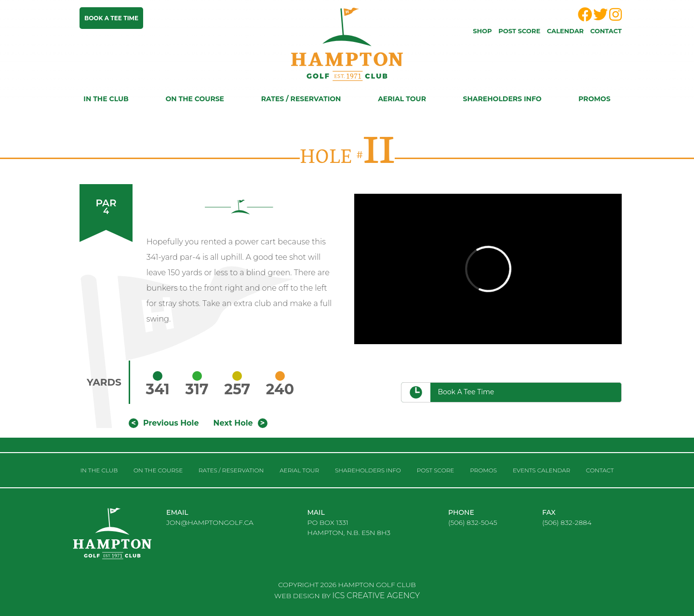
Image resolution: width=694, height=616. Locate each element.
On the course (195, 99)
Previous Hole (171, 423)
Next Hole (233, 423)
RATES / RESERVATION (301, 99)
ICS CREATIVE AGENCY (376, 596)
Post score (519, 31)
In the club (106, 99)
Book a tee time (111, 18)
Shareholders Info (502, 99)
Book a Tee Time (466, 392)
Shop (482, 31)
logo (120, 541)
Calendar (565, 31)
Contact (606, 31)
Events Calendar (541, 470)
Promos (594, 99)
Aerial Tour (402, 99)
